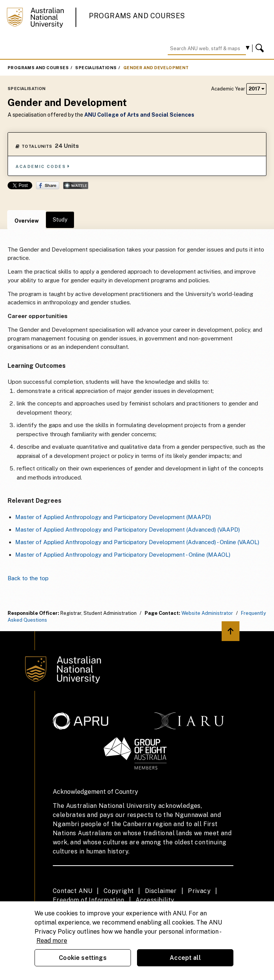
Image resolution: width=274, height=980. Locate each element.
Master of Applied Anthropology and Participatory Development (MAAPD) (113, 517)
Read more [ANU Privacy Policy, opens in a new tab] (52, 941)
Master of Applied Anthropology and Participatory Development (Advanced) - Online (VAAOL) (137, 542)
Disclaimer (161, 891)
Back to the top (28, 578)
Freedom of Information (89, 900)
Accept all (185, 958)
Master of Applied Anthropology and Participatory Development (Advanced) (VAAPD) (128, 530)
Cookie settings (83, 958)
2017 (256, 89)
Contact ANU (72, 891)
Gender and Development (156, 68)
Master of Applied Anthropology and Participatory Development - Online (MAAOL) (123, 555)
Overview (27, 221)
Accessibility (155, 900)
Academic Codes (43, 166)
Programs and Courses (137, 16)
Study (60, 220)
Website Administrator (207, 613)
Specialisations (96, 68)
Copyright (119, 891)
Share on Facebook (48, 185)
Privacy (199, 891)
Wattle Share (76, 185)
